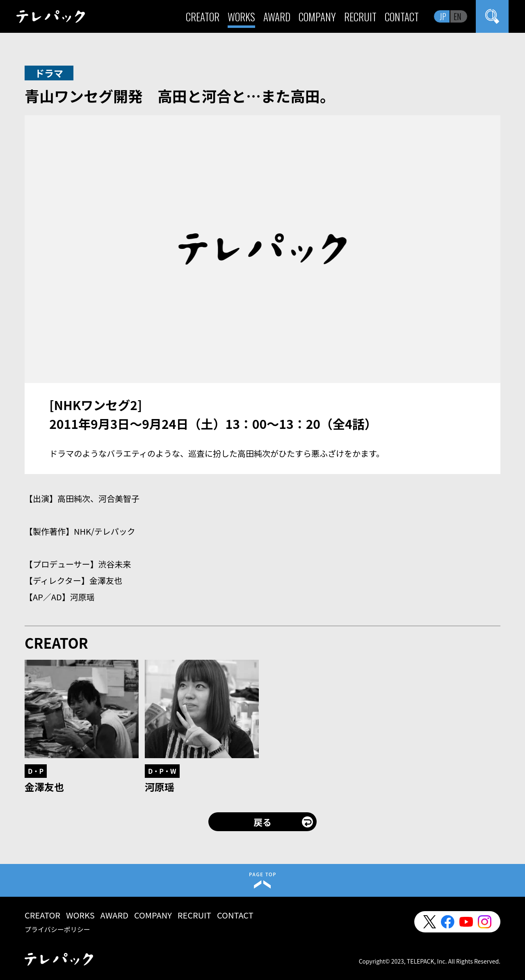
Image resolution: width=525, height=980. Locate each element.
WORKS (241, 17)
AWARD (277, 17)
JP (443, 16)
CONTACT (402, 17)
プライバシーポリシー (57, 929)
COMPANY (317, 17)
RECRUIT (360, 17)
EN (458, 16)
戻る (262, 822)
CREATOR (203, 17)
